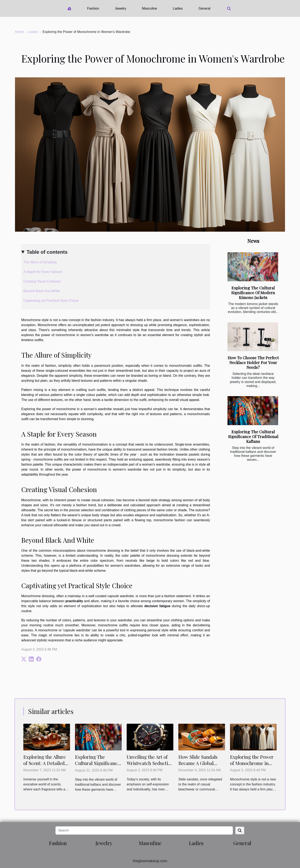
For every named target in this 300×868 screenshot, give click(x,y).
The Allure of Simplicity (40, 262)
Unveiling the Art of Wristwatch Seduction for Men (150, 763)
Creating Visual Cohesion (42, 281)
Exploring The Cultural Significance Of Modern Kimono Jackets (253, 293)
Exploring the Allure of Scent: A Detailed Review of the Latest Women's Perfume (45, 766)
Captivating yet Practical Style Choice (51, 301)
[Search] (144, 830)
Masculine (150, 8)
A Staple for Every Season (43, 272)
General (204, 8)
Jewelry (120, 8)
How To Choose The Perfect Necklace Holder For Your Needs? (253, 362)
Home (19, 32)
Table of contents (47, 252)
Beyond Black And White (42, 291)
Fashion (93, 8)
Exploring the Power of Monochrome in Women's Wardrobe (252, 763)
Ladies (178, 8)
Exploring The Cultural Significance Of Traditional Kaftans (253, 436)
